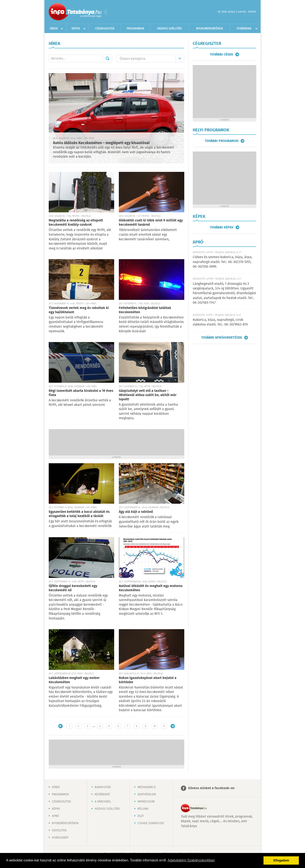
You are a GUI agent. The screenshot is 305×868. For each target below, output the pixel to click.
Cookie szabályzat (151, 823)
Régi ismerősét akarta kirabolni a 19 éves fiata (81, 393)
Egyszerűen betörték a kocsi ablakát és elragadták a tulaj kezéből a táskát (79, 514)
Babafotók (103, 787)
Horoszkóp (60, 838)
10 (155, 726)
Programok (135, 29)
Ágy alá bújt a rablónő (136, 512)
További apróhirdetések (222, 338)
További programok (222, 141)
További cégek (222, 54)
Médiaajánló (147, 787)
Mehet (107, 58)
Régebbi (173, 726)
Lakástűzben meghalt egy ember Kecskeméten (74, 680)
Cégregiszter (105, 29)
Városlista (106, 12)
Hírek (54, 29)
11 (164, 726)
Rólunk (143, 809)
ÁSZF (141, 816)
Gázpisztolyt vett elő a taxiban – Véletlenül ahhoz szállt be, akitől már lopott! (148, 395)
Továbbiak (244, 29)
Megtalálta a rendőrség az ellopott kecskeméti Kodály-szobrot (76, 223)
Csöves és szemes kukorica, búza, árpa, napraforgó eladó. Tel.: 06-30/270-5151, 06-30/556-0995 (223, 262)
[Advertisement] (116, 442)
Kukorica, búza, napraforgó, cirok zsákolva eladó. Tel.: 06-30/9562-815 (220, 322)
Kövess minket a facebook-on (211, 788)
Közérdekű (102, 794)
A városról (103, 802)
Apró (55, 816)
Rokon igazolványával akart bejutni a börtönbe (148, 680)
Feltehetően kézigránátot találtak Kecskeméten (145, 310)
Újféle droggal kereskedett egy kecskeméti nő (73, 588)
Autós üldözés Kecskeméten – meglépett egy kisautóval (101, 143)
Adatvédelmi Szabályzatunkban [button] (191, 860)
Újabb (60, 726)
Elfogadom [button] (281, 860)
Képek (76, 29)
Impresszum (146, 802)
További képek (222, 227)
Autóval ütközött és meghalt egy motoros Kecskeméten (151, 588)
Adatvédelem (147, 794)
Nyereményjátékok (210, 29)
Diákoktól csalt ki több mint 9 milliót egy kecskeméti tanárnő (151, 223)
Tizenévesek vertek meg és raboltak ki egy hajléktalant (79, 310)
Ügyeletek (59, 830)
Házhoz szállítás (170, 29)
